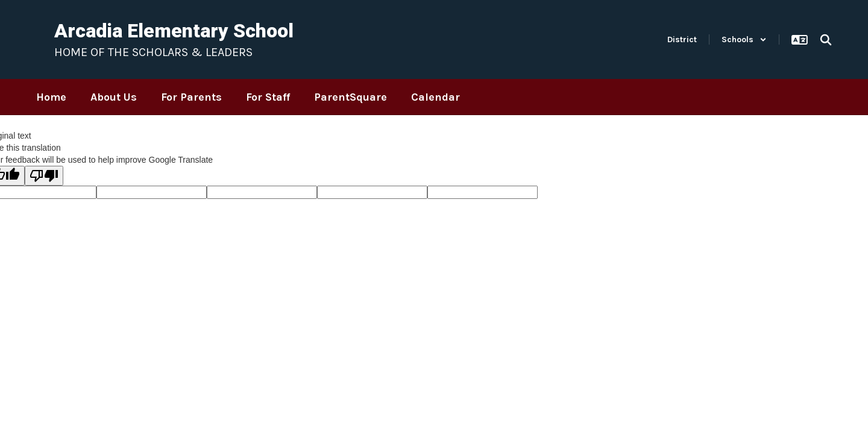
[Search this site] (826, 40)
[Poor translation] (44, 176)
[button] (744, 39)
